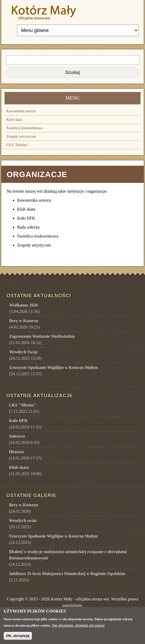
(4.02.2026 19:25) (24, 324)
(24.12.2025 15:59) (25, 355)
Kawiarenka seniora (21, 111)
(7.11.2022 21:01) (24, 408)
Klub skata (14, 120)
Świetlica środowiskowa (24, 128)
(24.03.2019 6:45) (24, 439)
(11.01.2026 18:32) (42, 339)
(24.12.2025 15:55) (54, 371)
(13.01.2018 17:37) (25, 455)
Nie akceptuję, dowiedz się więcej (78, 628)
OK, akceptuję (18, 639)
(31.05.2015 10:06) (25, 471)
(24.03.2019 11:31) (25, 424)
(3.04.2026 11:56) (24, 308)
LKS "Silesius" (18, 145)
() (23, 508)
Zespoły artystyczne (21, 136)
